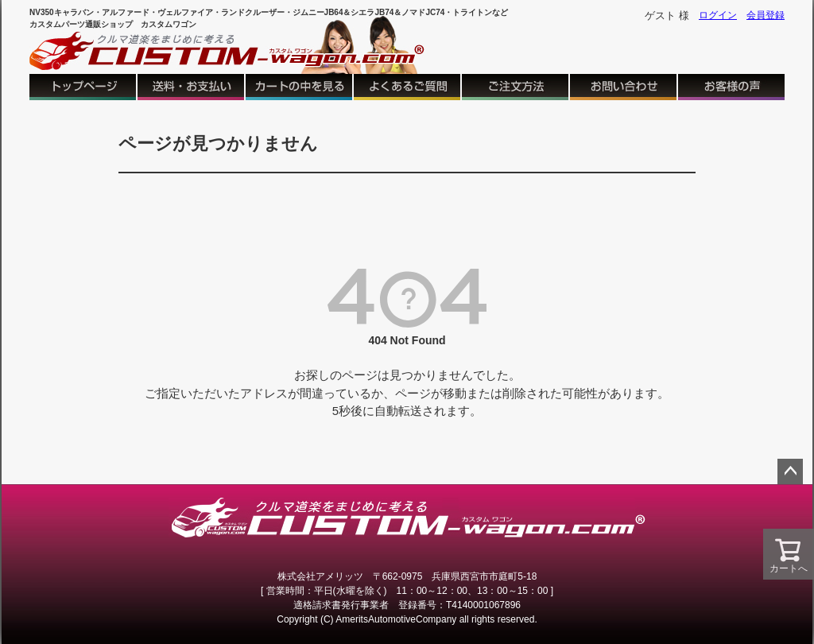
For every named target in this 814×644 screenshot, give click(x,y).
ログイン (718, 15)
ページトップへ (790, 471)
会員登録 (766, 15)
